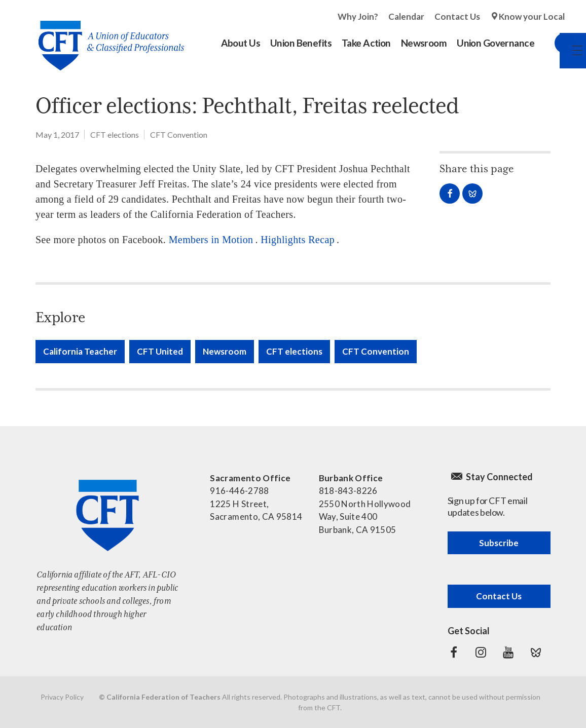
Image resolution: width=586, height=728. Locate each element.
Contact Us (457, 16)
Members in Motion (209, 240)
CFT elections (115, 135)
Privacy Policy (62, 697)
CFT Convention (179, 135)
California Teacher (80, 351)
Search (555, 43)
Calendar (406, 16)
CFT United (160, 351)
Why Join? (358, 16)
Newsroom (225, 351)
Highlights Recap (298, 240)
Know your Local (532, 16)
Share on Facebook (450, 194)
